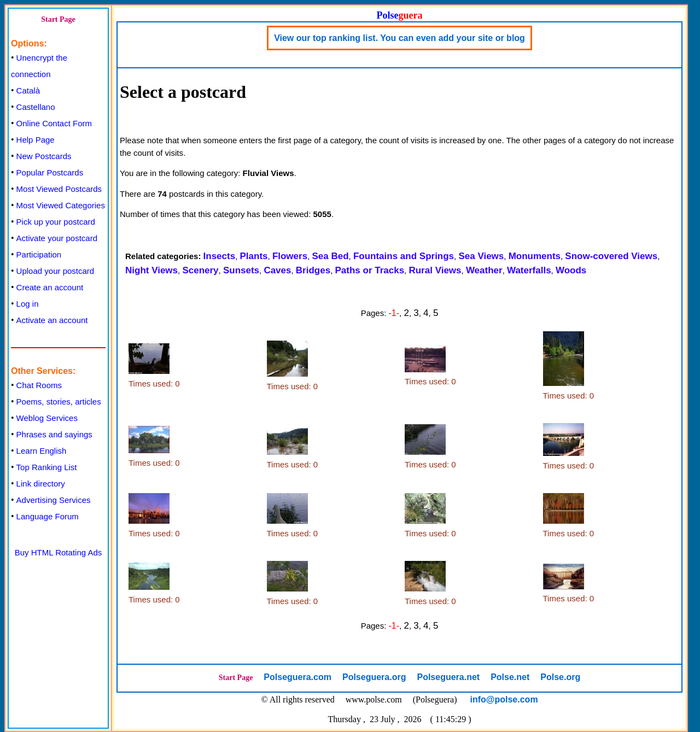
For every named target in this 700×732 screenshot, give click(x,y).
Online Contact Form (54, 123)
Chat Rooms (39, 385)
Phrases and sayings (54, 434)
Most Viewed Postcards (59, 189)
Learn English (42, 451)
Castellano (36, 107)
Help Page (36, 140)
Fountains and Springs (404, 256)
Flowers (290, 256)
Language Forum (48, 516)
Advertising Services (54, 500)
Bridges (313, 270)
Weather (484, 270)
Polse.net (510, 677)
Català (28, 90)
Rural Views (435, 270)
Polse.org (560, 677)
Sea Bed (330, 256)
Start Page (58, 19)
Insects (220, 256)
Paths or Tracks (369, 270)
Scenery (200, 270)
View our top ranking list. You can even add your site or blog (399, 38)
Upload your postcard (56, 271)
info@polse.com (504, 699)
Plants (254, 256)
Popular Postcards (50, 172)
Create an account (50, 287)
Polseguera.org (374, 677)
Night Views (151, 270)
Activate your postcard (57, 238)
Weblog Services (47, 418)
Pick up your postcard (56, 222)
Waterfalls (529, 270)
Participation (39, 254)
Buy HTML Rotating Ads (59, 552)
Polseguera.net (448, 677)
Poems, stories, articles (59, 402)
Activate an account (52, 320)
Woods (571, 270)
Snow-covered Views (611, 256)
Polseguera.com (297, 677)
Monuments (535, 256)
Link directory (41, 484)
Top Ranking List (47, 467)
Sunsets (241, 270)
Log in (28, 304)
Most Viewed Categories (61, 205)
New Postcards (44, 156)
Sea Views (481, 256)
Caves (277, 270)
